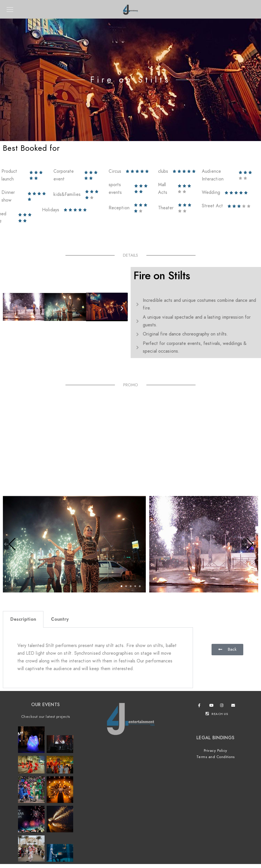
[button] (9, 308)
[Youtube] (212, 706)
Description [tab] (23, 619)
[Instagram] (223, 706)
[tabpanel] (98, 658)
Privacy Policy (216, 751)
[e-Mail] (234, 706)
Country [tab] (60, 619)
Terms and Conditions (216, 757)
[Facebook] (201, 706)
